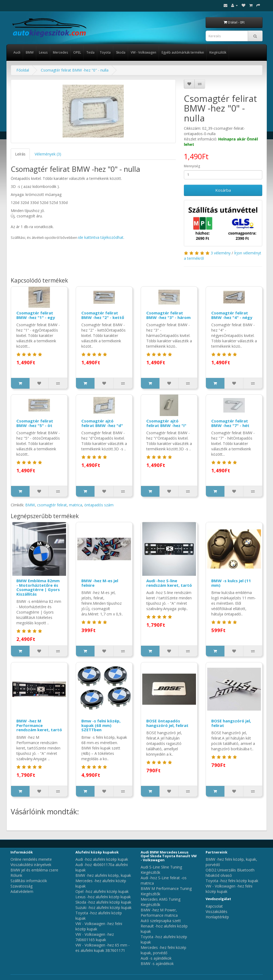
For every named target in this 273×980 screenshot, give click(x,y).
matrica (76, 505)
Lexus (43, 52)
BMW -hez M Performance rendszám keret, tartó (39, 725)
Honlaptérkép (217, 917)
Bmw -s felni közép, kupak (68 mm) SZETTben (101, 725)
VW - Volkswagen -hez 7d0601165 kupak (95, 937)
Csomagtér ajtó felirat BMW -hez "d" (102, 423)
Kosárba (223, 190)
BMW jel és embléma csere (34, 870)
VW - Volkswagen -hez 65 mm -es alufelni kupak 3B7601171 (103, 948)
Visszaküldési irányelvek (31, 865)
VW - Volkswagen (143, 52)
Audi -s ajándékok (156, 958)
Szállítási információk (29, 881)
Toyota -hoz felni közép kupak (232, 881)
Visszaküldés (216, 912)
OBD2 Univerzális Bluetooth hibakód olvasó (230, 873)
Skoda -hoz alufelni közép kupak (103, 902)
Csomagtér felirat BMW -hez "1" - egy (36, 315)
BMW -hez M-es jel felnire (100, 583)
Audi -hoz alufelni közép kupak (102, 859)
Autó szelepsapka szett (161, 921)
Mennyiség (192, 166)
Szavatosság (21, 886)
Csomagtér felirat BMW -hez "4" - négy (232, 315)
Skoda (121, 52)
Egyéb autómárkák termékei (183, 52)
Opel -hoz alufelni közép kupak (102, 891)
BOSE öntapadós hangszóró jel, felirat (167, 723)
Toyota (105, 52)
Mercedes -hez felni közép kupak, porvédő (163, 950)
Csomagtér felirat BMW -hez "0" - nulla (75, 70)
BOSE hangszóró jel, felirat (231, 723)
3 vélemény (221, 253)
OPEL (77, 52)
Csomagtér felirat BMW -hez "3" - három (168, 315)
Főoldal (23, 70)
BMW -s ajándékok (157, 964)
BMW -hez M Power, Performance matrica (159, 913)
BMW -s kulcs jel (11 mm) (231, 583)
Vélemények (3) (48, 154)
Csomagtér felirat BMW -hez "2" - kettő (103, 315)
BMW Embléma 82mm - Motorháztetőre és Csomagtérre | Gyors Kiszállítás (38, 587)
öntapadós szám (99, 505)
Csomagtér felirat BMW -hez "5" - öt (35, 423)
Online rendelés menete (31, 859)
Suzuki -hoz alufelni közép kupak (103, 907)
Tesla (90, 52)
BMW (30, 52)
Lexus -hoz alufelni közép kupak (103, 897)
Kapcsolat (214, 906)
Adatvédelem (22, 891)
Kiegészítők (218, 52)
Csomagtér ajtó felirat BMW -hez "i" (166, 423)
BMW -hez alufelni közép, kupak (103, 875)
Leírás (20, 154)
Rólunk (16, 875)
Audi (17, 52)
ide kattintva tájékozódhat (101, 237)
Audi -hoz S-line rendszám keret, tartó (169, 583)
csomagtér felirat (52, 505)
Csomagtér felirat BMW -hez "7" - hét (230, 423)
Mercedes (60, 52)
